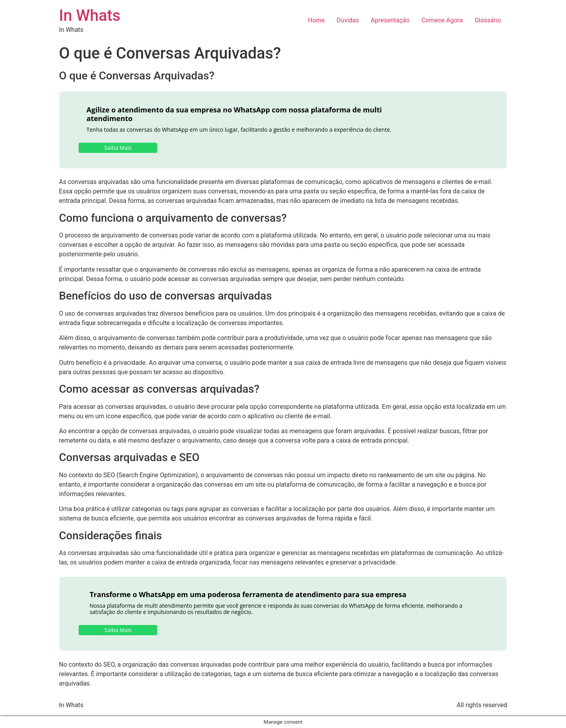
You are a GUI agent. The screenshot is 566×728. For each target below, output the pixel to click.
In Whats (90, 16)
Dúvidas (348, 20)
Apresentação (390, 20)
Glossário (488, 20)
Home (316, 20)
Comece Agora (442, 20)
